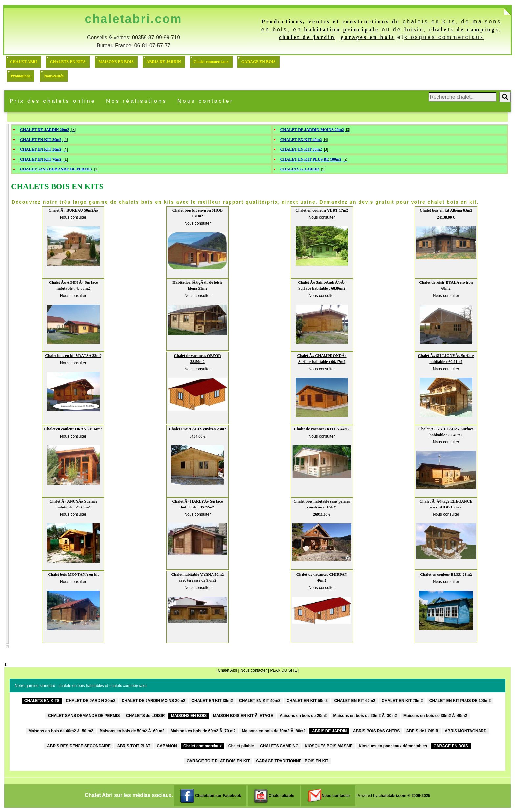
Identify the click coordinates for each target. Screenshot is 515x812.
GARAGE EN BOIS (258, 62)
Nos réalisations (136, 101)
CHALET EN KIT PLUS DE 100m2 (311, 159)
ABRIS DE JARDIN (164, 62)
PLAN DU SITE (283, 670)
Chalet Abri (227, 670)
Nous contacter (205, 101)
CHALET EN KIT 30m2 (41, 140)
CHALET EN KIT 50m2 (41, 149)
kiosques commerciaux (444, 37)
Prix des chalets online (53, 101)
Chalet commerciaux (211, 62)
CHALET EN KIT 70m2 (41, 159)
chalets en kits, (432, 22)
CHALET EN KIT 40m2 (301, 140)
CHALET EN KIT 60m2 (301, 149)
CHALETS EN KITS (68, 62)
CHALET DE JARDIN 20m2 (45, 130)
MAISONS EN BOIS (116, 62)
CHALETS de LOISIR (300, 169)
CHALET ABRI (23, 62)
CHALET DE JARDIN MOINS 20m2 (312, 130)
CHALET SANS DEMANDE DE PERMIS (56, 169)
